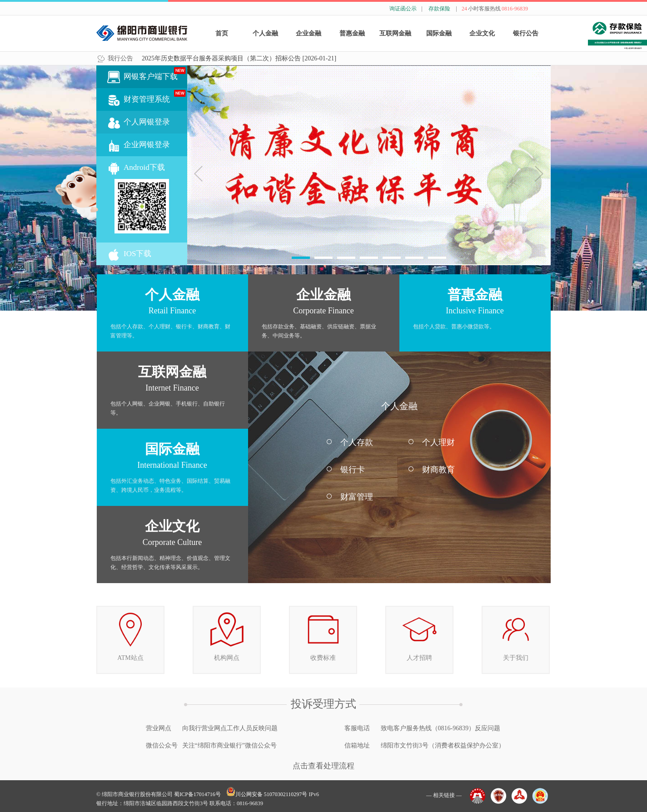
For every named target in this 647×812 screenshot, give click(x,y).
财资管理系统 (155, 97)
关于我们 (516, 634)
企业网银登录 (147, 145)
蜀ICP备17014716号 (197, 794)
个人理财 (438, 442)
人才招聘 (419, 634)
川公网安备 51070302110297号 (267, 794)
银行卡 (353, 470)
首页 (222, 33)
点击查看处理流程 (323, 766)
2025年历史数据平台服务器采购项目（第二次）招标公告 (239, 58)
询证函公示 (403, 9)
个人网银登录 (147, 122)
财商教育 (438, 470)
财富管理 (357, 497)
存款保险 (439, 9)
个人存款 (357, 442)
